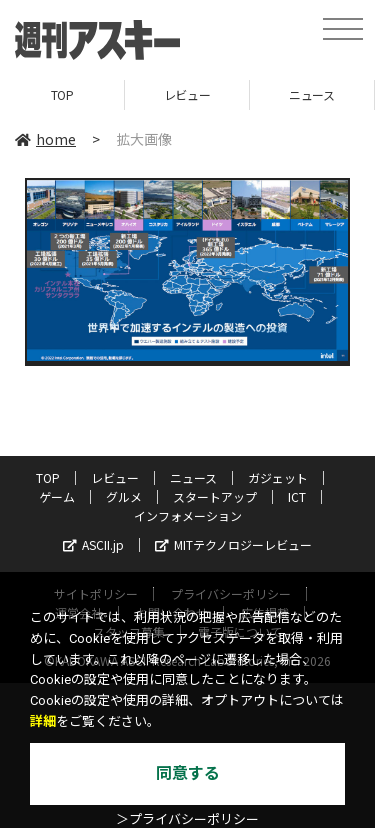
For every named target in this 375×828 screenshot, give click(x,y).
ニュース (311, 94)
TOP (62, 94)
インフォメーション (188, 515)
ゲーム (57, 496)
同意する (188, 773)
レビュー (187, 94)
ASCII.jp (93, 544)
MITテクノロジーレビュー (233, 544)
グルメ (124, 496)
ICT (297, 496)
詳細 (43, 721)
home (45, 139)
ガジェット (278, 477)
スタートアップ (215, 496)
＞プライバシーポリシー (187, 819)
